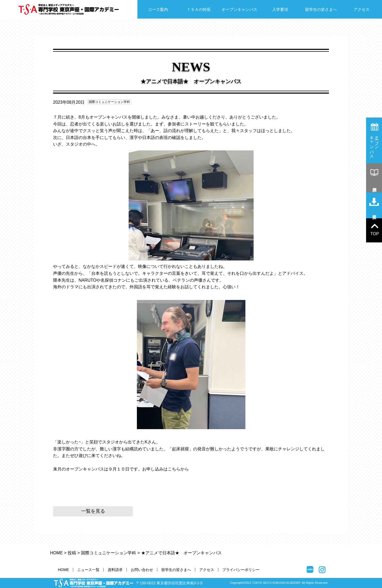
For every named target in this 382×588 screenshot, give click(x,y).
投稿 (72, 553)
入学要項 (280, 9)
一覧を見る (93, 511)
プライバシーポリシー (241, 570)
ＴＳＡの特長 (199, 9)
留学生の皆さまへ (321, 9)
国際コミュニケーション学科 (109, 102)
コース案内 (158, 9)
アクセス (362, 9)
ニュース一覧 (88, 570)
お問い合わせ (142, 570)
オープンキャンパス (239, 9)
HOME (57, 553)
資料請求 (115, 570)
